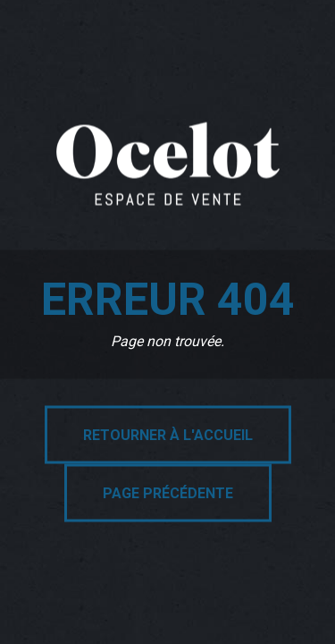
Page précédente (168, 493)
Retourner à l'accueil (168, 435)
